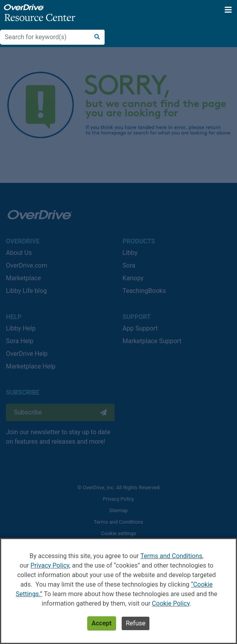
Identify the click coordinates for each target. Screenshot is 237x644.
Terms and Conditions (171, 556)
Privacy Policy (50, 565)
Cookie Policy (171, 603)
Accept (101, 623)
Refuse (135, 623)
